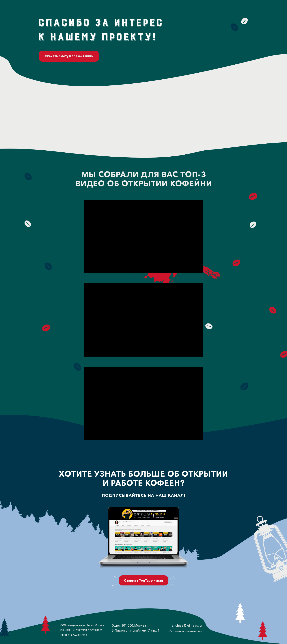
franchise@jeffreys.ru (186, 625)
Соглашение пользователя (186, 631)
